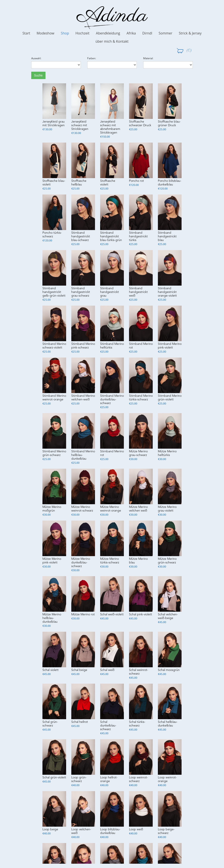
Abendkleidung (108, 33)
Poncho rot (136, 181)
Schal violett (51, 670)
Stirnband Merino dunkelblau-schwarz (112, 400)
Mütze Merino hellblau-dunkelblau (52, 618)
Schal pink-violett (141, 614)
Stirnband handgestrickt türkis (138, 236)
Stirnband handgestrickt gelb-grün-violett (54, 292)
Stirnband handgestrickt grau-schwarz (81, 292)
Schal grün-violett (54, 778)
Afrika (131, 33)
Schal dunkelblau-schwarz (108, 726)
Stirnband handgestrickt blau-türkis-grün (111, 236)
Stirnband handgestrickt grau (110, 292)
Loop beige (50, 829)
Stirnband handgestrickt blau (167, 236)
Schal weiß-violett (112, 614)
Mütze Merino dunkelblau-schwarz (81, 563)
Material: (148, 59)
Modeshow (45, 33)
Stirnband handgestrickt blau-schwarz (81, 236)
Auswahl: (36, 59)
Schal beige (79, 670)
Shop (65, 33)
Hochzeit (82, 33)
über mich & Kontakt (112, 41)
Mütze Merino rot (83, 614)
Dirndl (147, 33)
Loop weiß (136, 829)
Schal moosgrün (169, 670)
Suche (38, 75)
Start (26, 33)
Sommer (166, 33)
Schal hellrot (80, 722)
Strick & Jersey (190, 33)
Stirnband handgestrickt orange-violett (167, 292)
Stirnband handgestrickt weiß (138, 292)
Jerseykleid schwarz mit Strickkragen (80, 125)
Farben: (92, 59)
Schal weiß (107, 670)
